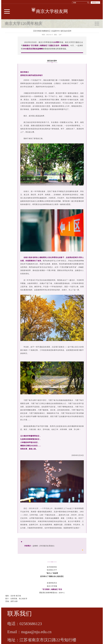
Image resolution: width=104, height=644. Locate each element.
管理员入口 (95, 3)
